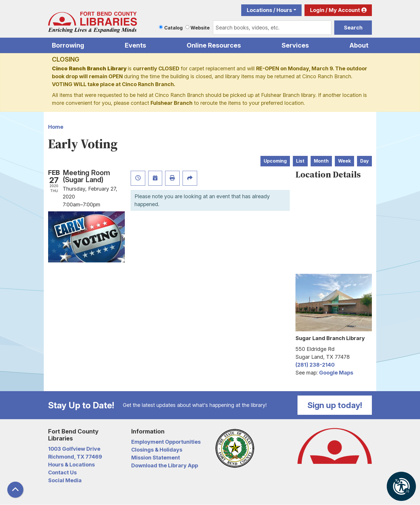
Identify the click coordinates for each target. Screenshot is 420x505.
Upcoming (275, 161)
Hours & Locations (71, 465)
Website (200, 28)
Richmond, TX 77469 (75, 457)
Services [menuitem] (295, 45)
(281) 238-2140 (315, 365)
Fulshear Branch (171, 103)
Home (56, 127)
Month (321, 161)
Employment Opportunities (166, 442)
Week (344, 161)
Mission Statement (156, 458)
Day (364, 161)
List (300, 161)
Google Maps (336, 373)
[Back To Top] (15, 490)
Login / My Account (335, 10)
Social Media (65, 480)
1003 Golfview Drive (74, 449)
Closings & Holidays (157, 450)
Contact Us (62, 472)
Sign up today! (335, 405)
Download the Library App (165, 465)
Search (353, 28)
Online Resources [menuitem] (214, 45)
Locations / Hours (269, 10)
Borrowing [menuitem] (68, 45)
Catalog (173, 28)
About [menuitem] (359, 45)
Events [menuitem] (135, 45)
